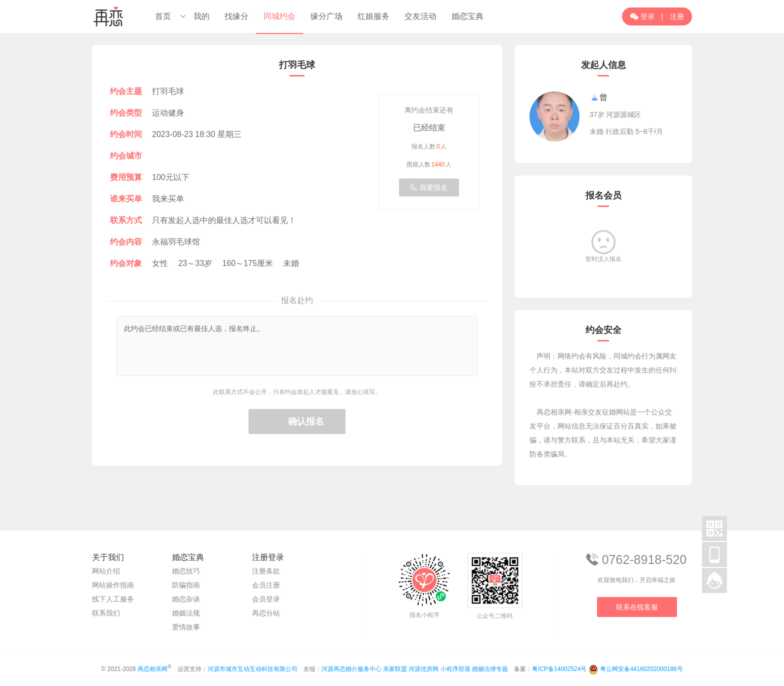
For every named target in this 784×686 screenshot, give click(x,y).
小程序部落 (455, 669)
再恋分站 (266, 613)
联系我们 (106, 613)
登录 (642, 16)
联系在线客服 (637, 607)
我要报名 (429, 187)
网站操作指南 (113, 585)
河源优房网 (423, 669)
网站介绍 (106, 571)
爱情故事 (186, 627)
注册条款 (266, 571)
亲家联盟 (395, 669)
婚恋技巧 (186, 571)
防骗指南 (186, 585)
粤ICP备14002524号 (559, 669)
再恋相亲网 (152, 669)
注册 (677, 16)
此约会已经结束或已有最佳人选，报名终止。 (297, 346)
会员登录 (266, 599)
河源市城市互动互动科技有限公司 (252, 669)
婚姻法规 (186, 613)
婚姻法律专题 (490, 669)
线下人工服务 (113, 599)
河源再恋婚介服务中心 (351, 669)
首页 (163, 16)
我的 (201, 16)
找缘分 (236, 16)
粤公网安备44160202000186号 (641, 669)
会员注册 (266, 585)
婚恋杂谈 (186, 599)
